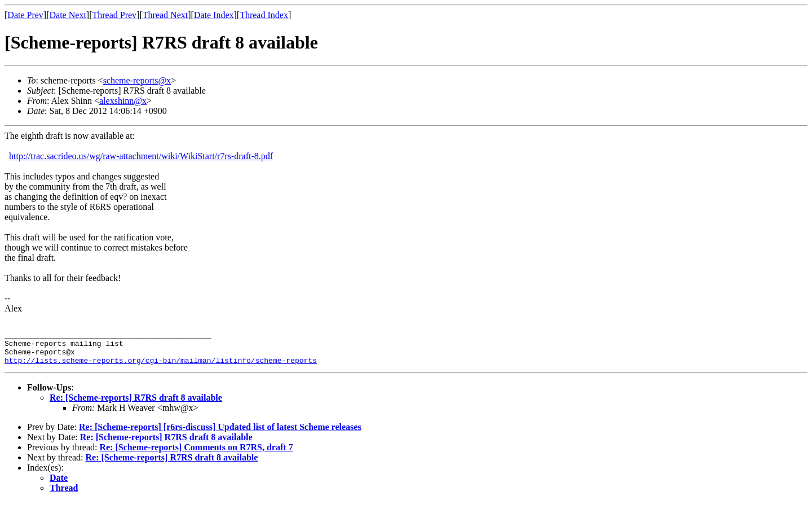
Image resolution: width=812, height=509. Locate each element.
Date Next (68, 15)
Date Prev (25, 15)
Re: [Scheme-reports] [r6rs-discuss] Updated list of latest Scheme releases (220, 434)
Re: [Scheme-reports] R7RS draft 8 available (136, 404)
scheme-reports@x (137, 80)
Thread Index (264, 15)
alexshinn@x (123, 101)
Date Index (214, 15)
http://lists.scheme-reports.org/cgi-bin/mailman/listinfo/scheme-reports (161, 367)
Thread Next (165, 15)
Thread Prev (114, 15)
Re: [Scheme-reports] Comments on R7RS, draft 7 (196, 454)
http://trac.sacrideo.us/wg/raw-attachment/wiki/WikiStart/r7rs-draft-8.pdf (141, 156)
